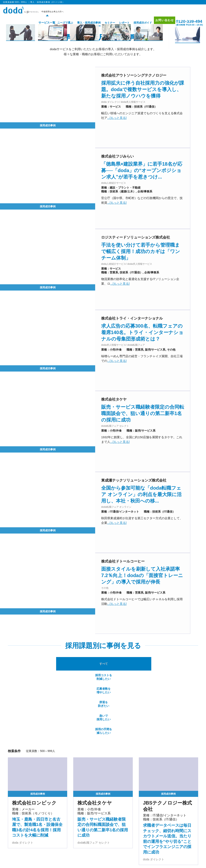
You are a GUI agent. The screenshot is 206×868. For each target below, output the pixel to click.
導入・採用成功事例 (83, 23)
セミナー (104, 23)
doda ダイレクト (98, 826)
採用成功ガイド (137, 23)
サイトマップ (180, 832)
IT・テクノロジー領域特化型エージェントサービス (66, 861)
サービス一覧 (39, 23)
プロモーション (181, 821)
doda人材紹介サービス (23, 826)
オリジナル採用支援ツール (103, 831)
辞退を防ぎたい (119, 528)
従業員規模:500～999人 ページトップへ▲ (168, 793)
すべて (24, 529)
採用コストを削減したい (55, 528)
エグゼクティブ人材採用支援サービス (31, 856)
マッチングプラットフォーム (118, 861)
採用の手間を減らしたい (182, 528)
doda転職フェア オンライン (62, 831)
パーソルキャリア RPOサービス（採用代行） (35, 866)
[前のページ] (94, 749)
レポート (118, 23)
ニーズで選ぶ (59, 23)
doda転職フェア (20, 831)
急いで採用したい (150, 528)
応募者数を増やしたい (87, 528)
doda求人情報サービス (59, 826)
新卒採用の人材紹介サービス (123, 856)
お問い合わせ (161, 22)
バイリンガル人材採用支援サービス (80, 856)
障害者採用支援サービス (82, 866)
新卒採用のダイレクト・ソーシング (167, 856)
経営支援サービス (20, 861)
